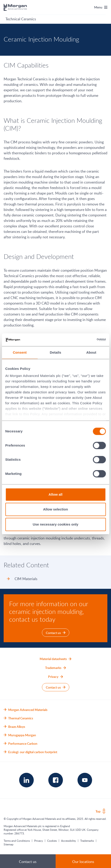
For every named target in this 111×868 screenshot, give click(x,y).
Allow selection (55, 509)
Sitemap (9, 844)
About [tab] (91, 352)
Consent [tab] (20, 352)
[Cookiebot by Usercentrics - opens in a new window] (86, 340)
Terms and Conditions (17, 841)
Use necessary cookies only (55, 524)
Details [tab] (56, 352)
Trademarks (87, 841)
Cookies (52, 841)
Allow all (55, 494)
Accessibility (68, 841)
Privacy (39, 841)
